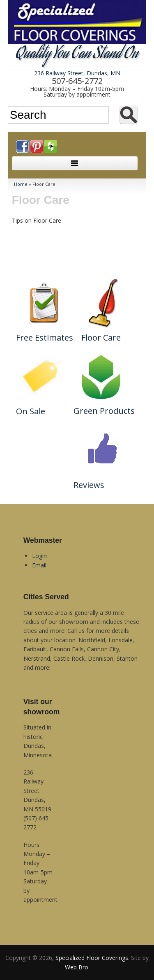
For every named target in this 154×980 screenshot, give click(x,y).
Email (39, 565)
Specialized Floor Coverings (92, 958)
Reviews (89, 485)
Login (39, 556)
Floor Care (101, 338)
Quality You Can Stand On (77, 55)
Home (21, 184)
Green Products (104, 411)
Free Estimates (45, 338)
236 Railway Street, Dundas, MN (77, 73)
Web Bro (77, 967)
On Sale (31, 411)
